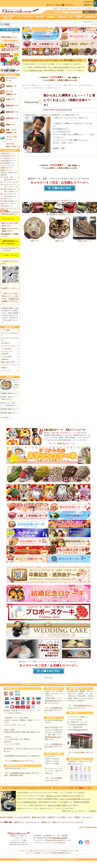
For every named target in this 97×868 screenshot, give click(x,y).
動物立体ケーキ (58, 115)
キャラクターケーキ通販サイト (78, 717)
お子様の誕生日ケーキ (8, 156)
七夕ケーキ (8, 199)
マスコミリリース (7, 351)
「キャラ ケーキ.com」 (75, 720)
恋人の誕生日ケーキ (7, 163)
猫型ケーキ (60, 240)
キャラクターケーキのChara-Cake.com (49, 859)
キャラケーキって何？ (8, 346)
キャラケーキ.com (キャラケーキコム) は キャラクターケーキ (27, 788)
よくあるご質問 (6, 357)
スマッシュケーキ (78, 440)
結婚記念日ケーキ (7, 168)
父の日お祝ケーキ (10, 196)
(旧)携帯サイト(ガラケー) (10, 288)
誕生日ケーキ (47, 115)
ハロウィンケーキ (10, 203)
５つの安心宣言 (6, 349)
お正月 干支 (8, 177)
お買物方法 (5, 359)
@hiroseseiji (58, 840)
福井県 (67, 115)
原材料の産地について (9, 37)
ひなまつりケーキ (10, 184)
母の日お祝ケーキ (10, 189)
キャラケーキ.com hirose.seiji (55, 843)
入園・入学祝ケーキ (11, 192)
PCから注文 (16, 32)
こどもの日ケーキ (10, 194)
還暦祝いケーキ (6, 170)
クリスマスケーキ (10, 208)
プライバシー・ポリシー (9, 365)
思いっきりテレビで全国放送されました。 (16, 385)
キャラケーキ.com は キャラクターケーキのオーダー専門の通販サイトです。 (53, 60)
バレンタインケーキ (11, 182)
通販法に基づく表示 (8, 362)
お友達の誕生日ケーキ (8, 161)
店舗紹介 (4, 368)
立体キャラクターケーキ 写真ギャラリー (60, 201)
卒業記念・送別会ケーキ (9, 173)
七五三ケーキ (8, 206)
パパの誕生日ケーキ (7, 158)
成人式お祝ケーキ (10, 180)
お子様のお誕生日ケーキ (32, 115)
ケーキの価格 (5, 330)
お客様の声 (5, 354)
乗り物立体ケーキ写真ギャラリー (60, 213)
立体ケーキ (75, 115)
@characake (49, 840)
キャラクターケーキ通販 (19, 840)
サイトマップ (5, 370)
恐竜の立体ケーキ (85, 240)
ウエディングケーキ (7, 165)
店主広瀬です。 (6, 343)
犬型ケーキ (35, 240)
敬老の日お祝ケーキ (11, 201)
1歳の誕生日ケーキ (7, 153)
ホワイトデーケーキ (11, 187)
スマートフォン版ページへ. (60, 5)
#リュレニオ (67, 840)
